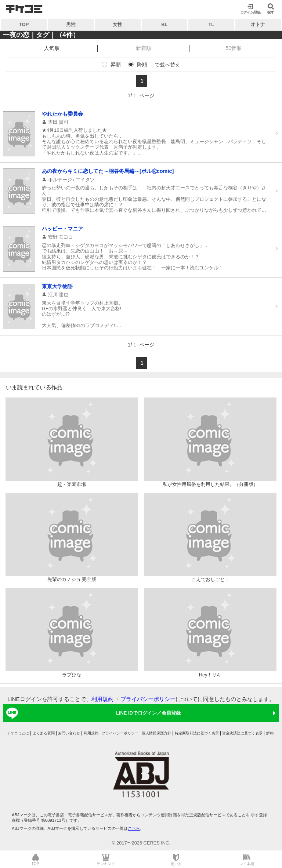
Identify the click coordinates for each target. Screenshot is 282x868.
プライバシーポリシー (148, 699)
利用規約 (102, 699)
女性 (117, 24)
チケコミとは (18, 733)
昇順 (116, 65)
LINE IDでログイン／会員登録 (92, 713)
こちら (134, 828)
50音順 (234, 48)
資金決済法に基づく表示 (242, 733)
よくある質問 (44, 733)
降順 (142, 65)
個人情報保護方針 (156, 733)
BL (164, 24)
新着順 (144, 48)
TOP (24, 24)
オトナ (258, 24)
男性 (71, 24)
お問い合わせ (69, 733)
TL (211, 24)
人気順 (52, 48)
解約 (270, 733)
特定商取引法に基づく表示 (197, 733)
